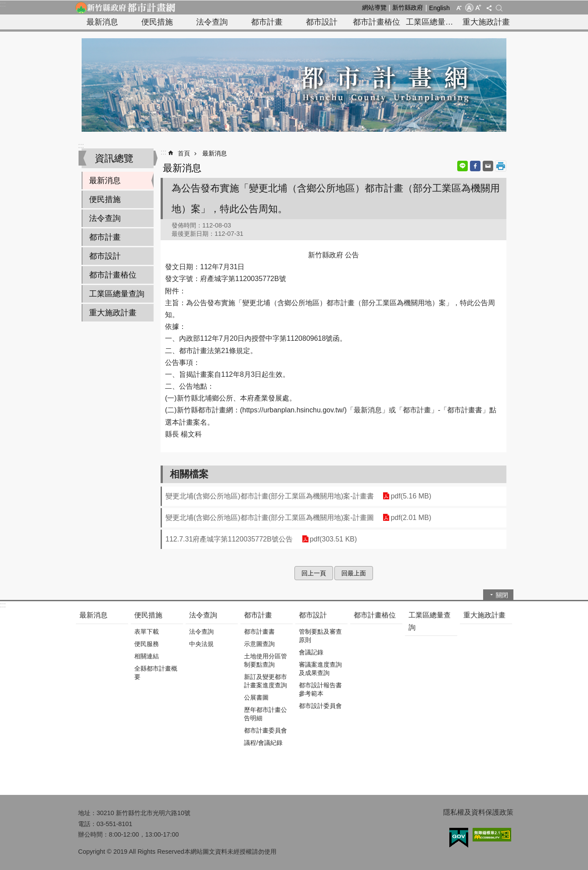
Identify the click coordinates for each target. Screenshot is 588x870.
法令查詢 (212, 22)
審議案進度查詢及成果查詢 (320, 669)
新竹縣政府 (408, 7)
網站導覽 (374, 7)
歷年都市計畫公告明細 (265, 714)
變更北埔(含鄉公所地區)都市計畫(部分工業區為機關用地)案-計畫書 (270, 496)
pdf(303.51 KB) (333, 539)
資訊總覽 (114, 158)
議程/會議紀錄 (263, 743)
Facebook (475, 166)
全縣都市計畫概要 (156, 673)
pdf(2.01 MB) (411, 518)
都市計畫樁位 (376, 22)
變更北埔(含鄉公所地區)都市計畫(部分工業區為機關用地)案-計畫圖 (270, 518)
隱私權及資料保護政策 (478, 812)
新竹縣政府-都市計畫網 (125, 7)
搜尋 (499, 8)
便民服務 (147, 644)
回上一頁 (314, 573)
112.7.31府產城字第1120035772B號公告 (229, 539)
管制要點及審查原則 (320, 636)
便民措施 (157, 22)
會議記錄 (311, 652)
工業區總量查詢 (432, 22)
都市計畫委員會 (265, 730)
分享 (489, 8)
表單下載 (147, 632)
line (463, 166)
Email (488, 166)
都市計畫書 (259, 632)
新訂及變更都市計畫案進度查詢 (265, 681)
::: (3, 4)
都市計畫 (267, 22)
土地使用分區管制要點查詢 (265, 660)
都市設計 (322, 22)
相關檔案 (189, 474)
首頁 (184, 153)
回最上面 (354, 573)
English (439, 8)
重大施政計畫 (486, 22)
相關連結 (147, 656)
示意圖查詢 (259, 644)
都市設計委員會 (320, 706)
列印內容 (501, 166)
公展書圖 (256, 697)
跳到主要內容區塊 (5, 5)
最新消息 (102, 22)
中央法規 (201, 644)
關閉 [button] (502, 595)
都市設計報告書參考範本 (320, 689)
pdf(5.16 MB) (411, 496)
